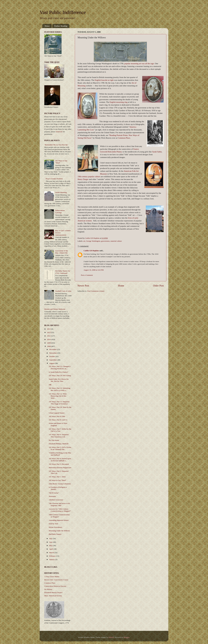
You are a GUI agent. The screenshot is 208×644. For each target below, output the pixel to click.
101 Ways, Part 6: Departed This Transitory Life (59, 436)
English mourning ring (118, 102)
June (51, 542)
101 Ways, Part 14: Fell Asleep (60, 376)
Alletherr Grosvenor (56, 500)
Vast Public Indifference (63, 12)
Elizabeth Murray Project (53, 592)
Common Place (50, 583)
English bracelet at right (104, 80)
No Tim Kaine (54, 440)
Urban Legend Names (57, 413)
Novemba (52, 496)
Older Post (158, 286)
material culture (116, 241)
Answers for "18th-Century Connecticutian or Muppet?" (60, 510)
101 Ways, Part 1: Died (57, 477)
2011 (49, 336)
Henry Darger (83, 179)
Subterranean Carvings (60, 211)
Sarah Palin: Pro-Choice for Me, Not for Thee (59, 380)
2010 (49, 339)
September (53, 360)
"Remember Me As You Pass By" (56, 145)
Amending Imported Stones (59, 520)
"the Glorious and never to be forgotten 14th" (59, 504)
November (53, 353)
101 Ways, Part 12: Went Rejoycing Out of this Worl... (58, 396)
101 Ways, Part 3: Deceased (59, 464)
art (84, 241)
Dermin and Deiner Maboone (55, 309)
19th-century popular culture (89, 177)
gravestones (105, 241)
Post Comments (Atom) (96, 291)
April (51, 549)
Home (47, 26)
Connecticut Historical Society (55, 586)
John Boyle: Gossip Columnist (60, 484)
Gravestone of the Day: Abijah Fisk (62, 252)
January (52, 559)
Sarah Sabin (157, 152)
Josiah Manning (61, 192)
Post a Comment (87, 275)
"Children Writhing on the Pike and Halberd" (60, 454)
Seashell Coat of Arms (63, 291)
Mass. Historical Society (53, 596)
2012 (49, 332)
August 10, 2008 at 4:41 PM (94, 270)
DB (50, 385)
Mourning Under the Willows (59, 531)
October (52, 356)
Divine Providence (56, 527)
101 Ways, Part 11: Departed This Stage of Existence (59, 403)
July (51, 539)
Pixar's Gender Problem (54, 179)
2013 (49, 329)
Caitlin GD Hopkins (91, 251)
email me (59, 132)
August (52, 363)
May (51, 546)
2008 (49, 346)
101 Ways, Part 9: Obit (57, 416)
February (53, 556)
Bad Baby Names (55, 534)
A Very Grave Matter (52, 577)
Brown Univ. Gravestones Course (56, 580)
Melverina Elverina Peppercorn (60, 468)
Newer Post (83, 286)
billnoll (111, 637)
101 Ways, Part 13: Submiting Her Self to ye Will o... (60, 389)
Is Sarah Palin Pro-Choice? (59, 372)
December (53, 349)
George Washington (93, 241)
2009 (49, 343)
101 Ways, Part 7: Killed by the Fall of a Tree (60, 430)
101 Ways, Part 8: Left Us (58, 420)
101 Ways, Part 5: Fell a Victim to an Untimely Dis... (60, 448)
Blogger (126, 637)
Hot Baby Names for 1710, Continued (63, 272)
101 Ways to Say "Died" (58, 480)
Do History (48, 589)
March (52, 553)
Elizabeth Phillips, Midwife (59, 444)
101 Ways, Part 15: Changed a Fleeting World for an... (60, 367)
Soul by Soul (53, 524)
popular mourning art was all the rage (139, 64)
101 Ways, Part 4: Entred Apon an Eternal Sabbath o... (60, 460)
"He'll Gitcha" (54, 493)
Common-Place (124, 138)
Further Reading (61, 26)
